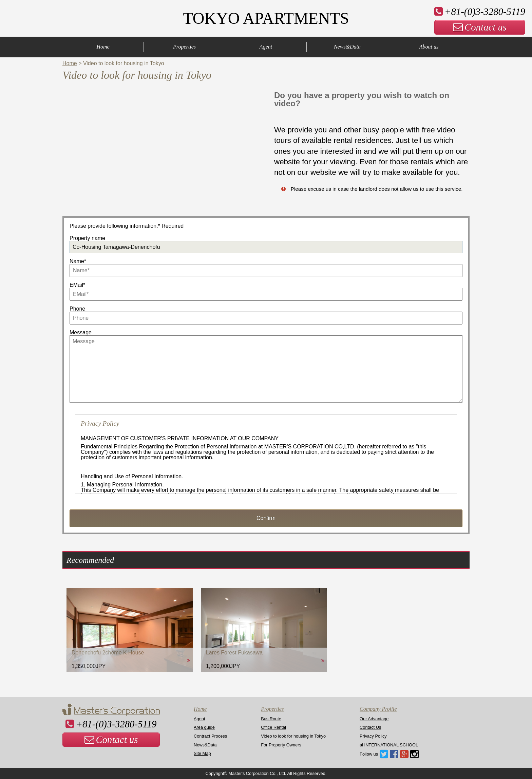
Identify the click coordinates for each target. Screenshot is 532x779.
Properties (184, 47)
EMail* (77, 285)
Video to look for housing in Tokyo (293, 736)
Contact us (480, 27)
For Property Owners (281, 745)
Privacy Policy (373, 736)
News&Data (347, 47)
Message (81, 332)
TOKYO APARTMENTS (266, 18)
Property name (87, 238)
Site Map (202, 753)
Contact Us (370, 727)
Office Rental (273, 727)
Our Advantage (374, 719)
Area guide (204, 727)
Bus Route (271, 719)
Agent (266, 47)
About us (429, 47)
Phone (77, 309)
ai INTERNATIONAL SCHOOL (389, 745)
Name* (78, 261)
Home (103, 47)
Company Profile (378, 709)
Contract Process (210, 736)
